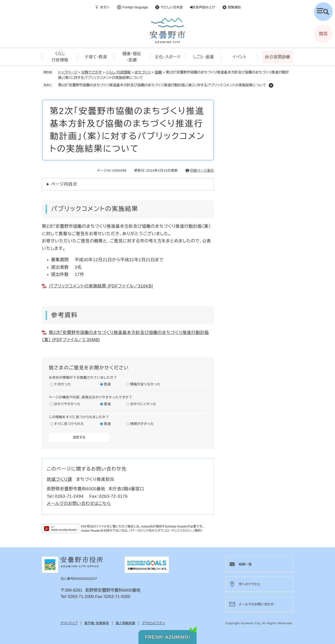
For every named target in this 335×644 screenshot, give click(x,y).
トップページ (68, 72)
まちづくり (143, 72)
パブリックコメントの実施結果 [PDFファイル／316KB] (101, 286)
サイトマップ (69, 623)
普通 (107, 384)
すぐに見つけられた (69, 424)
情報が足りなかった (145, 384)
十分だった (62, 384)
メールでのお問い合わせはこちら (79, 504)
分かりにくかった (143, 404)
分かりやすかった (67, 404)
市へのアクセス (249, 584)
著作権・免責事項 (97, 623)
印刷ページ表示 (202, 170)
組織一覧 (245, 564)
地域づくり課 (59, 479)
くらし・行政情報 (118, 72)
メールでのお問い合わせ (256, 604)
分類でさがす (92, 72)
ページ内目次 (64, 184)
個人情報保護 (125, 623)
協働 (158, 72)
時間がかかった (142, 424)
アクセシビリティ (154, 623)
